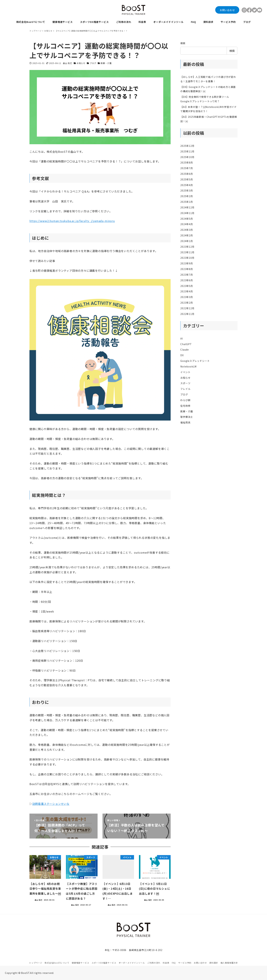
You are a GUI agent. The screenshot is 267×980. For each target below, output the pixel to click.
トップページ (36, 963)
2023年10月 (187, 258)
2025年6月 (187, 174)
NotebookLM (188, 366)
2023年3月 (187, 297)
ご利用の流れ (154, 963)
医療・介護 (106, 63)
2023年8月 (187, 269)
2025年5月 (187, 179)
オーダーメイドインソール (132, 963)
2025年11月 (187, 151)
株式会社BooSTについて (57, 963)
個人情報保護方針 (229, 963)
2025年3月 (187, 190)
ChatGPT (186, 344)
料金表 (166, 963)
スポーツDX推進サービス (104, 963)
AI (182, 338)
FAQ (174, 963)
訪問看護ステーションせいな (51, 804)
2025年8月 (187, 162)
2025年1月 (187, 202)
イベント (185, 372)
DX (182, 355)
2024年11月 (187, 213)
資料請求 (214, 963)
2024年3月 (187, 230)
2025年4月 (187, 185)
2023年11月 (187, 252)
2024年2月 (187, 235)
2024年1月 (187, 241)
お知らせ (81, 63)
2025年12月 (187, 146)
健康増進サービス (80, 963)
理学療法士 (187, 417)
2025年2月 (187, 196)
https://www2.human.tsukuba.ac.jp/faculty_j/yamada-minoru (72, 221)
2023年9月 (187, 263)
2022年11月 (187, 314)
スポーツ (185, 383)
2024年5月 (187, 219)
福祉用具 (185, 422)
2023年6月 (187, 280)
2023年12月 (187, 247)
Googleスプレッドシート (195, 361)
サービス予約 (185, 963)
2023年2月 (187, 303)
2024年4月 (187, 224)
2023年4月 (187, 291)
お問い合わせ (227, 10)
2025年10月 (187, 157)
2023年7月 (187, 275)
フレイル (185, 389)
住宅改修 (185, 406)
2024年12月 (187, 207)
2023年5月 (187, 286)
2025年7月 (187, 168)
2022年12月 (187, 308)
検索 (183, 43)
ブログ (93, 63)
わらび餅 (185, 400)
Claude (185, 350)
